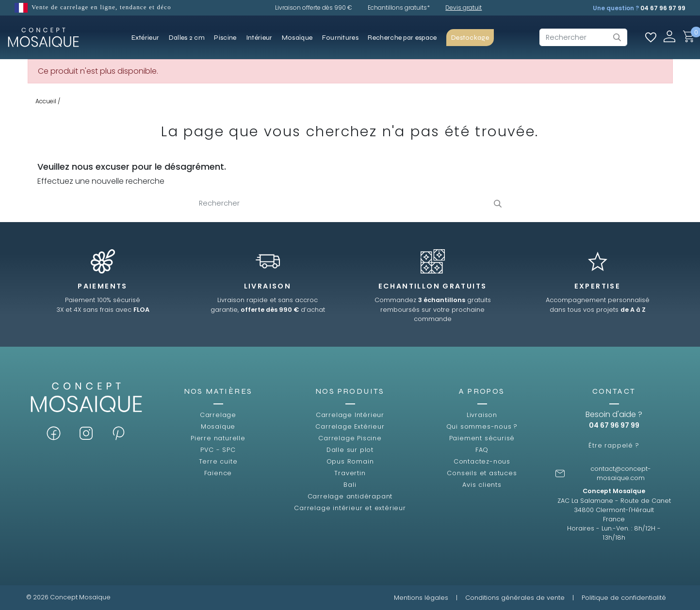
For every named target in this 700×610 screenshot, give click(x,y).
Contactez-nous (482, 461)
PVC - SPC (218, 450)
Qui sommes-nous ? (482, 426)
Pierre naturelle (218, 438)
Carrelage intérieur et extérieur (350, 508)
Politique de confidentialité (624, 598)
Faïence (218, 473)
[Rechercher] (583, 37)
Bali (350, 485)
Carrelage (218, 415)
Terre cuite (218, 461)
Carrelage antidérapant (350, 496)
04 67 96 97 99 (663, 8)
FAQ (482, 450)
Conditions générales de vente (515, 598)
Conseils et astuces (482, 473)
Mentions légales (421, 598)
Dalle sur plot (350, 450)
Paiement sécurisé (482, 438)
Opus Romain (350, 461)
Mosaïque (218, 426)
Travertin (350, 473)
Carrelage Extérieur (350, 426)
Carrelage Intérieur (350, 415)
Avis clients (482, 485)
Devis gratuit (464, 8)
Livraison (482, 415)
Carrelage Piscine (350, 438)
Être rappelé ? (614, 445)
